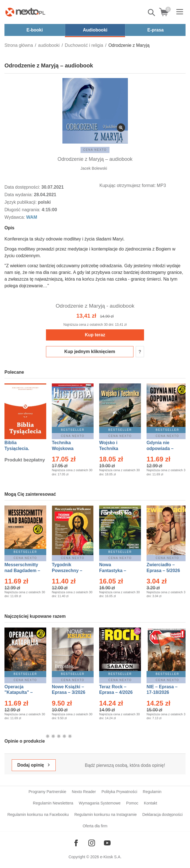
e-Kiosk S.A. (111, 857)
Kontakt (150, 803)
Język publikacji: (21, 202)
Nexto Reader (84, 792)
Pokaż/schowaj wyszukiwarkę (152, 13)
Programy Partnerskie (47, 792)
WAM (32, 217)
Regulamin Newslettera (53, 803)
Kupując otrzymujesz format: (128, 185)
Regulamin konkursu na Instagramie (106, 814)
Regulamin (152, 792)
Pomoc (132, 803)
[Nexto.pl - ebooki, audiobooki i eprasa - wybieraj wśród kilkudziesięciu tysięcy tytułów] (25, 12)
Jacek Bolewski (94, 168)
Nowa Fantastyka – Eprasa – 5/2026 (116, 571)
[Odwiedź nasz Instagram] (92, 843)
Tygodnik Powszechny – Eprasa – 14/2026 (70, 571)
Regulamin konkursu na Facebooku (38, 814)
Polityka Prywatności (119, 792)
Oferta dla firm (95, 826)
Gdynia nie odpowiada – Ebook (160, 448)
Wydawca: (15, 217)
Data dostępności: (23, 187)
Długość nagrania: (23, 210)
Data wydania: (19, 195)
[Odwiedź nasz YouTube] (107, 843)
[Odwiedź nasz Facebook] (76, 843)
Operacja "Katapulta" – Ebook (19, 693)
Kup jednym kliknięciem (90, 352)
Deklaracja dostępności (163, 814)
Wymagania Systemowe (100, 803)
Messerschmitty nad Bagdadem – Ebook (22, 571)
